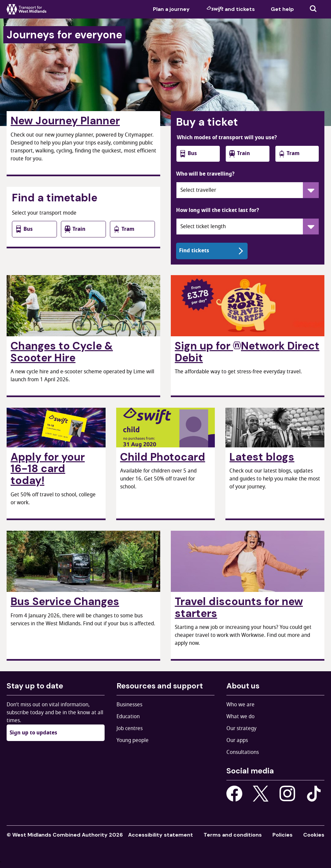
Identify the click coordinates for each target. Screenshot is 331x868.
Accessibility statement (161, 835)
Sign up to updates (33, 733)
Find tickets (212, 251)
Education (128, 717)
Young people (133, 740)
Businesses (129, 705)
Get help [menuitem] (282, 9)
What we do (240, 717)
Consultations (243, 752)
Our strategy (241, 728)
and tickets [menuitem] (231, 9)
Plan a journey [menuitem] (171, 9)
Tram (124, 229)
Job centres (130, 728)
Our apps (237, 740)
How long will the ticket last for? (217, 210)
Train (75, 229)
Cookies (314, 835)
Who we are (240, 705)
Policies (283, 835)
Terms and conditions (233, 835)
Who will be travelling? (205, 174)
